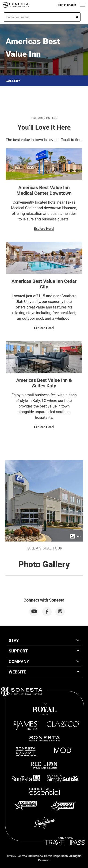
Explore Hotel (44, 229)
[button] (42, 17)
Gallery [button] (13, 81)
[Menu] (82, 5)
